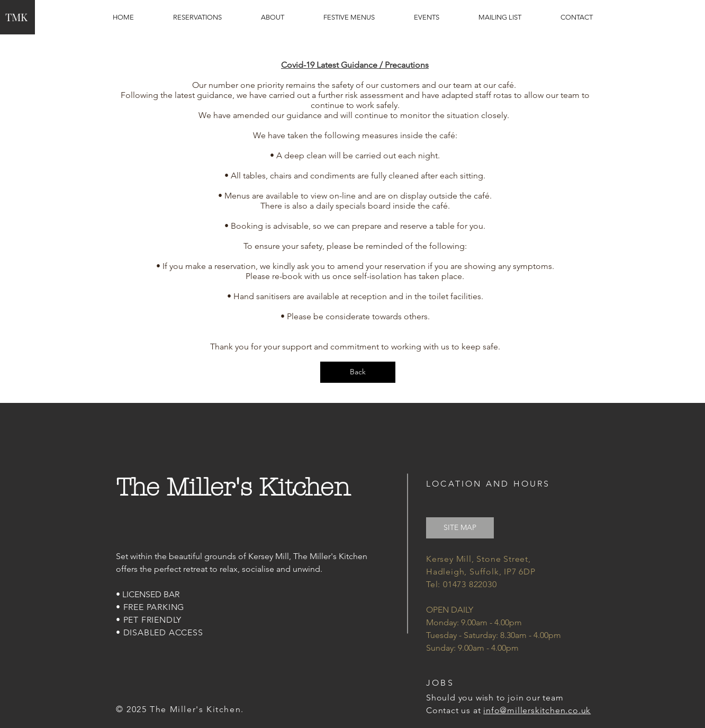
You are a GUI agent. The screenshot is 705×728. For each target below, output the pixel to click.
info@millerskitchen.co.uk (537, 710)
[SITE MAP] (460, 528)
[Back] (358, 372)
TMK (16, 17)
